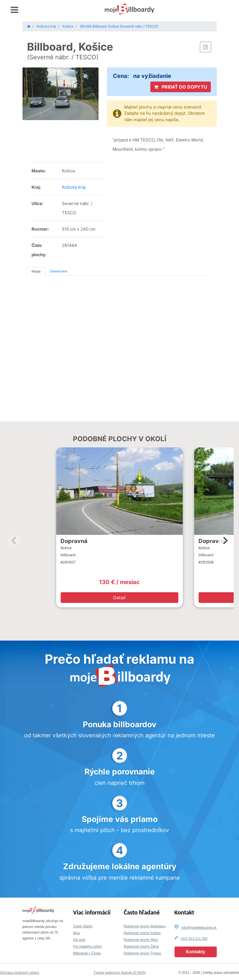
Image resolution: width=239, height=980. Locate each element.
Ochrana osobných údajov (20, 973)
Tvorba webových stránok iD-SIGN (119, 973)
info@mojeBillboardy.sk (199, 928)
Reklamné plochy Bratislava (145, 926)
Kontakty (195, 952)
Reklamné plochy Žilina (141, 947)
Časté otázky (83, 926)
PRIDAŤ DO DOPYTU (181, 87)
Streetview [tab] (59, 271)
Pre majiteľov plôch (88, 947)
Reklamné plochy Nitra (141, 940)
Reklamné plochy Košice (142, 933)
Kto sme (79, 940)
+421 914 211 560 (194, 939)
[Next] (225, 540)
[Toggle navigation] (14, 10)
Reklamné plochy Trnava (142, 953)
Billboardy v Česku (87, 953)
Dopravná (74, 541)
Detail (119, 598)
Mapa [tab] (36, 271)
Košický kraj (74, 187)
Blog (77, 933)
